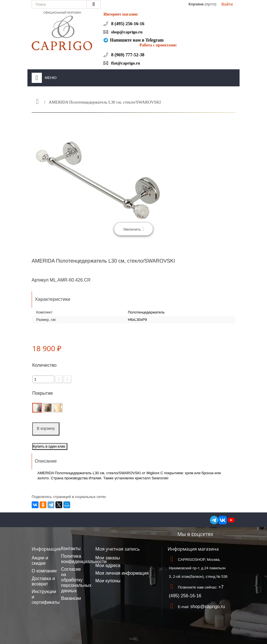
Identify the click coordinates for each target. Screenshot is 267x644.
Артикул (40, 280)
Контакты (71, 549)
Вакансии (71, 598)
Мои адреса (108, 565)
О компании (44, 571)
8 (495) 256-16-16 (127, 24)
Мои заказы (108, 558)
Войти (227, 4)
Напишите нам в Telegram (137, 40)
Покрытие (43, 393)
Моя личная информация (122, 573)
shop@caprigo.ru (126, 32)
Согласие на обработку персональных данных (76, 580)
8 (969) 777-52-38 (127, 55)
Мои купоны (108, 581)
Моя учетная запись (118, 549)
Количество (44, 365)
